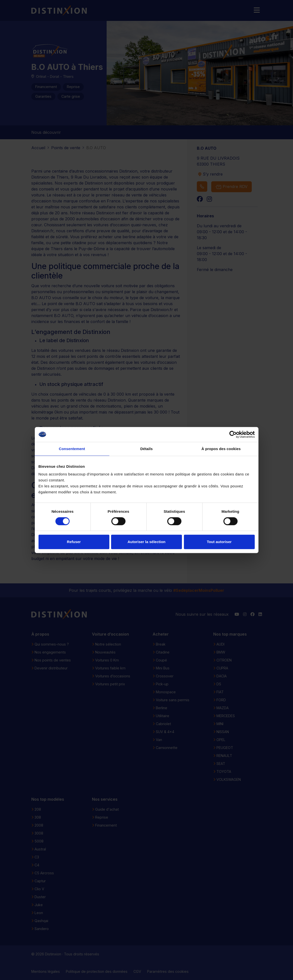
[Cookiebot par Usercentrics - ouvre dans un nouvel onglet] (233, 434)
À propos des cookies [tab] (221, 449)
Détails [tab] (147, 449)
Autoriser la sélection (146, 542)
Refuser (74, 542)
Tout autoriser (219, 542)
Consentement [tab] (72, 449)
